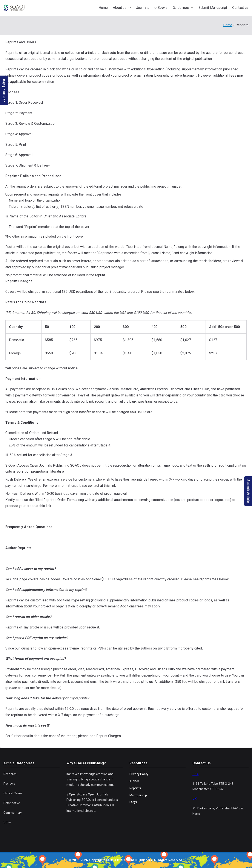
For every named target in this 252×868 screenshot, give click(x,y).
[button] (129, 8)
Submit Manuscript (213, 8)
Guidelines (183, 8)
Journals (143, 8)
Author (134, 781)
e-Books (161, 8)
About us (122, 8)
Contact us (240, 8)
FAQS (133, 802)
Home (103, 8)
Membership (138, 795)
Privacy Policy (139, 774)
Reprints (135, 788)
